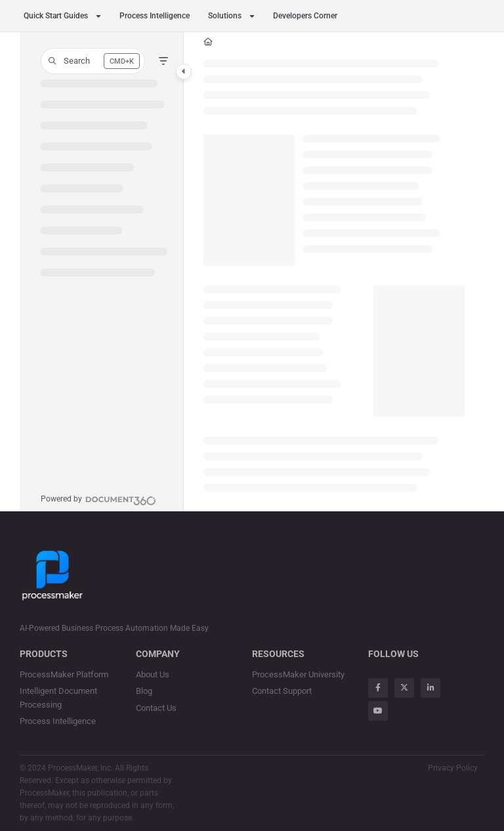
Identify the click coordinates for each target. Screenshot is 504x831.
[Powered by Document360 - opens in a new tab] (98, 499)
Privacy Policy (453, 768)
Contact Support (282, 691)
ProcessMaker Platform (64, 674)
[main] (334, 272)
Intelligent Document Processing (58, 697)
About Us (153, 674)
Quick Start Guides (56, 16)
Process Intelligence (155, 16)
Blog (144, 691)
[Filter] (163, 61)
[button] (93, 61)
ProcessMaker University (298, 674)
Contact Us (156, 708)
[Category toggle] (184, 72)
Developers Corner (305, 16)
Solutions (225, 16)
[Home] (208, 42)
